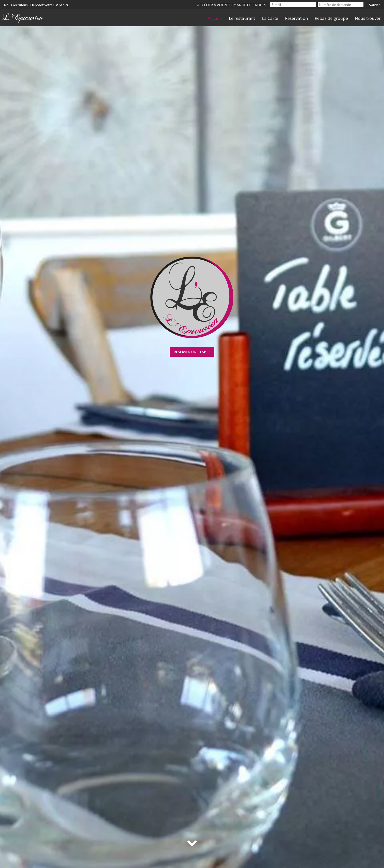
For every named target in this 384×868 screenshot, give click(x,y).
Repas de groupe (331, 18)
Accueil (215, 18)
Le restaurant (242, 18)
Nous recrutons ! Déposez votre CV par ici (36, 5)
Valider (374, 5)
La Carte (270, 18)
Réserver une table (192, 352)
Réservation (296, 18)
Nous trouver (368, 18)
